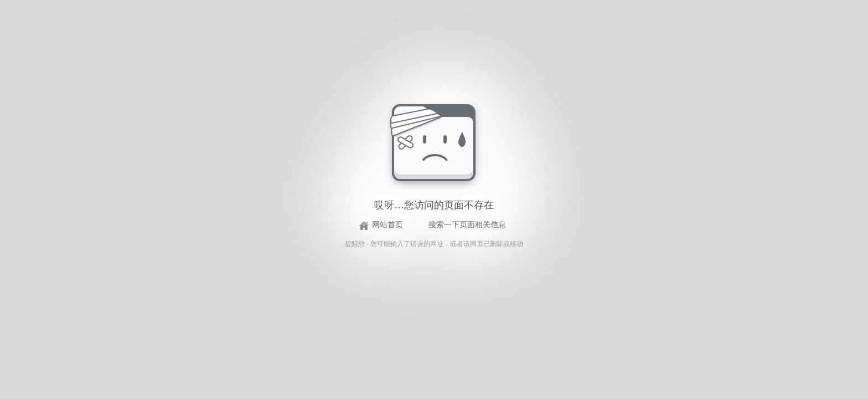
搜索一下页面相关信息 (467, 225)
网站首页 (387, 225)
